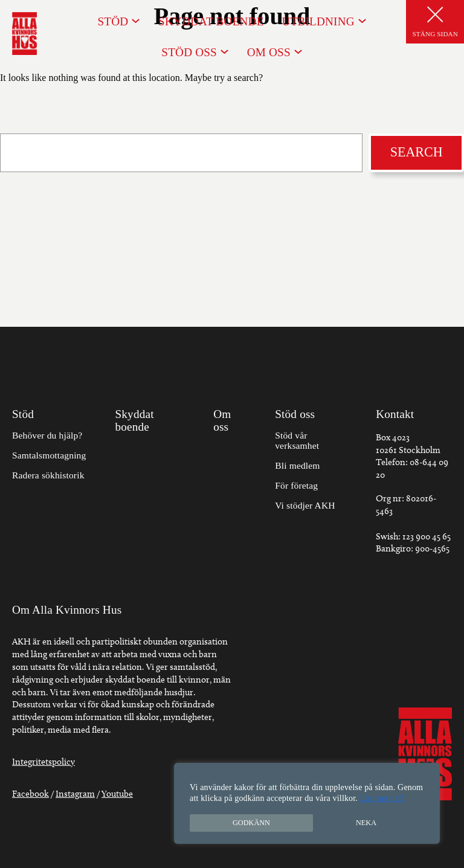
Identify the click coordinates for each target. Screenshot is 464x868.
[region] (307, 803)
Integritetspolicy (43, 762)
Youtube (117, 794)
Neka (366, 823)
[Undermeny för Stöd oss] (224, 51)
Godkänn (251, 823)
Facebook (31, 794)
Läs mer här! (382, 798)
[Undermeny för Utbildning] (362, 20)
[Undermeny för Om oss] (298, 51)
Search (417, 152)
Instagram (75, 794)
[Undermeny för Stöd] (136, 20)
